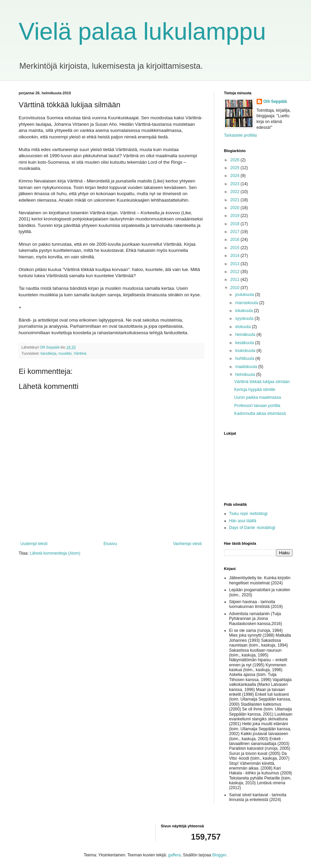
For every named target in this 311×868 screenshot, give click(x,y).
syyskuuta (245, 318)
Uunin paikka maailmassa (257, 397)
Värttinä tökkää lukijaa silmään (262, 382)
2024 (235, 176)
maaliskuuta (247, 367)
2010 (235, 288)
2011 (235, 280)
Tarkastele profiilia (241, 135)
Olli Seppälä (275, 101)
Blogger (219, 855)
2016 (235, 240)
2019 (235, 216)
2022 (235, 192)
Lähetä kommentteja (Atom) (55, 553)
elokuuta (243, 327)
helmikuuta (245, 375)
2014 (235, 256)
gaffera (174, 855)
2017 (235, 232)
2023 (235, 184)
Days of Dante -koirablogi (252, 528)
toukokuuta (246, 351)
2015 (235, 248)
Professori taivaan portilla (257, 406)
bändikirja (49, 353)
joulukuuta (245, 295)
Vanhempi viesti (187, 544)
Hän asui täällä (243, 521)
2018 (235, 224)
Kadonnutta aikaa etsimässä (260, 413)
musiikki (65, 353)
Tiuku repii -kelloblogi (248, 514)
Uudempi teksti (34, 544)
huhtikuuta (245, 358)
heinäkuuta (246, 335)
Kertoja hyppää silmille (255, 390)
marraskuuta (247, 303)
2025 (235, 168)
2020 (235, 208)
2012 (235, 272)
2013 (235, 264)
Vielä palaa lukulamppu (142, 31)
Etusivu (110, 544)
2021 (235, 200)
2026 (235, 160)
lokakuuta (244, 311)
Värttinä (80, 353)
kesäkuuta (245, 343)
